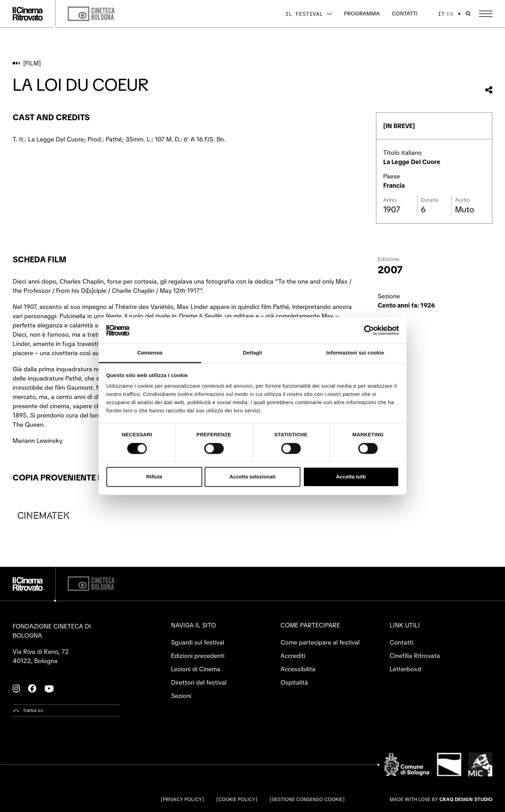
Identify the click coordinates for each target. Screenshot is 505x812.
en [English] (450, 14)
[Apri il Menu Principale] (486, 14)
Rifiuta (154, 477)
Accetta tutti (351, 477)
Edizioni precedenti (198, 656)
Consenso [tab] (150, 353)
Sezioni (181, 696)
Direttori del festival (199, 682)
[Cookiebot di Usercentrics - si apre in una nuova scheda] (369, 330)
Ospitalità (294, 682)
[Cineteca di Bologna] (91, 584)
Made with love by (441, 799)
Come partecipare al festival (320, 642)
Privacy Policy (182, 799)
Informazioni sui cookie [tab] (355, 353)
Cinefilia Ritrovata (415, 656)
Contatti (405, 14)
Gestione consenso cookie (307, 799)
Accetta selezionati (252, 477)
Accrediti (293, 656)
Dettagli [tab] (252, 353)
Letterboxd (405, 669)
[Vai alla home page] (28, 14)
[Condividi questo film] (489, 90)
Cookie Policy (237, 799)
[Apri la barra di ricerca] (468, 14)
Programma (362, 14)
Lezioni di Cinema (196, 669)
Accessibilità (298, 669)
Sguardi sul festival (198, 642)
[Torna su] (28, 710)
